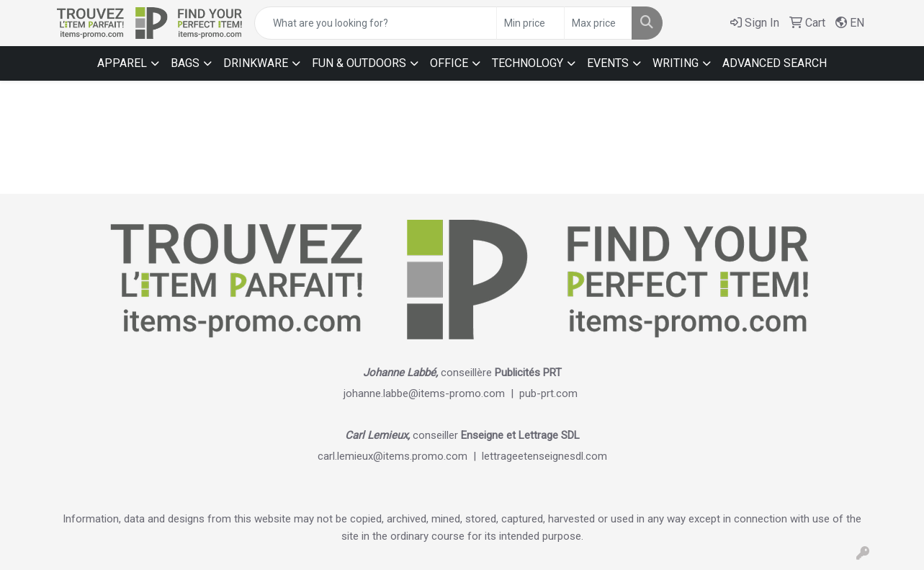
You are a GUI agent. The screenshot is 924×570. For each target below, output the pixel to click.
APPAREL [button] (122, 63)
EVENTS (608, 63)
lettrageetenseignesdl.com (544, 456)
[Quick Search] (376, 23)
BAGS (185, 63)
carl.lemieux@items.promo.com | (400, 456)
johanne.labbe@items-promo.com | (431, 393)
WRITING (676, 63)
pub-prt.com (548, 393)
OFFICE (449, 63)
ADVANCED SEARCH (775, 63)
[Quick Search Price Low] (530, 23)
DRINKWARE (256, 63)
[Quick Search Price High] (598, 23)
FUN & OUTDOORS (359, 63)
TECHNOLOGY (528, 63)
